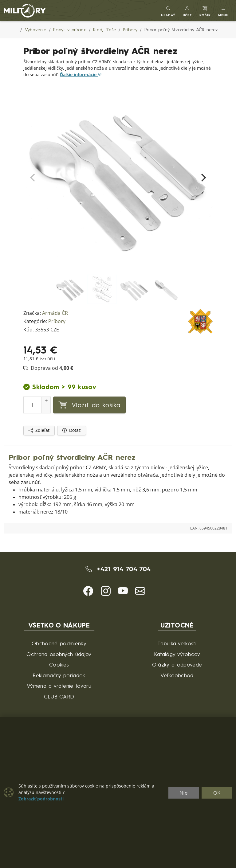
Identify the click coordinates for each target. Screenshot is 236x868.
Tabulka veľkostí (177, 643)
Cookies (59, 665)
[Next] (203, 178)
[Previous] (33, 178)
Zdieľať (39, 430)
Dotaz (72, 430)
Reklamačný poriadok (59, 675)
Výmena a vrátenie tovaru (59, 686)
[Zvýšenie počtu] (46, 401)
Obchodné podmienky (59, 643)
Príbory (57, 321)
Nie (184, 793)
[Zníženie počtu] (46, 409)
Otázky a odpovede (177, 665)
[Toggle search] (168, 11)
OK (217, 793)
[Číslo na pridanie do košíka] (33, 405)
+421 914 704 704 (118, 569)
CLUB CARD (59, 696)
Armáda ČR (55, 313)
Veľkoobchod (177, 675)
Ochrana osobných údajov (59, 654)
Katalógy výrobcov (177, 654)
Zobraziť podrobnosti (41, 799)
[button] (188, 11)
